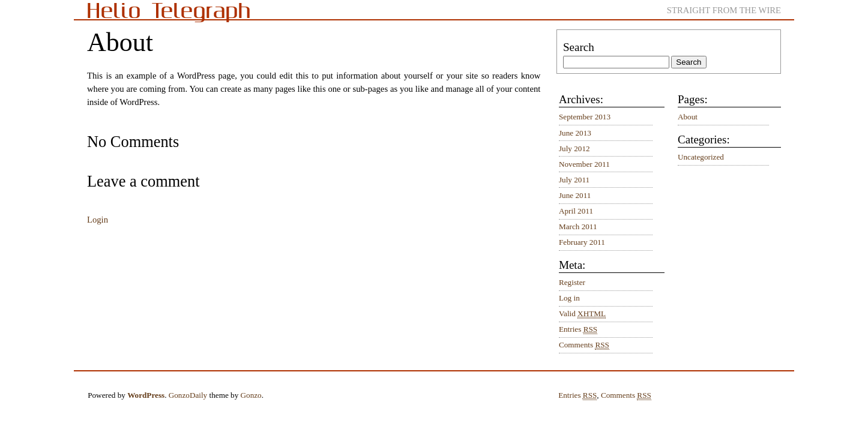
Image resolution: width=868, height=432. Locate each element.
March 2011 (578, 226)
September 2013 (585, 117)
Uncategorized (701, 157)
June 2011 (575, 195)
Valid (582, 314)
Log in (569, 298)
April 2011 (576, 211)
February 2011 (582, 242)
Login (98, 220)
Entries (578, 329)
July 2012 (574, 148)
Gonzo (251, 395)
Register (572, 282)
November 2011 (584, 164)
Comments (584, 345)
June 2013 (575, 133)
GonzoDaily (188, 395)
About (688, 117)
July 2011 (574, 180)
